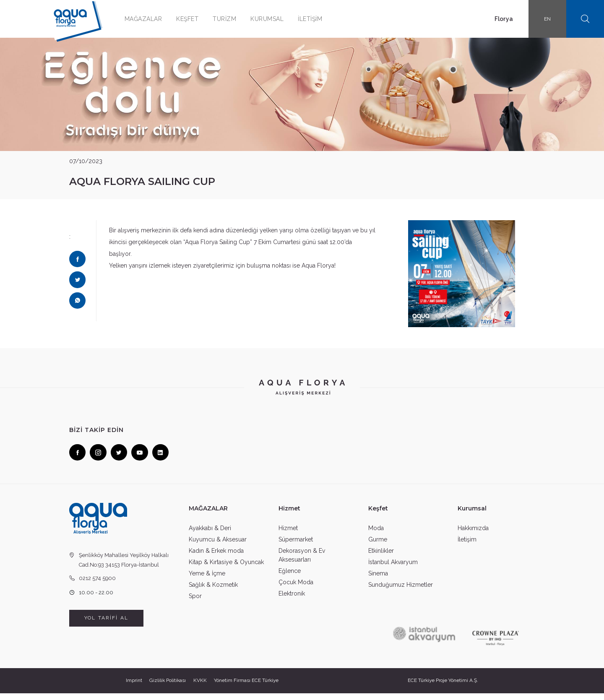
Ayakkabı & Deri (210, 534)
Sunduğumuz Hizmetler (401, 591)
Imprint (131, 687)
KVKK (200, 687)
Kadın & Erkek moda (216, 557)
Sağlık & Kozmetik (213, 591)
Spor (195, 602)
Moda (376, 534)
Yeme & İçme (207, 579)
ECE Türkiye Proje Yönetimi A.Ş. (445, 687)
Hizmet (288, 534)
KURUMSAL (275, 19)
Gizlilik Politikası (167, 687)
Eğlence (290, 577)
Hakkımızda (473, 534)
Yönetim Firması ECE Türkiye (249, 687)
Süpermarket (296, 545)
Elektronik (292, 599)
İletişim (467, 545)
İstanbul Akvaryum (393, 568)
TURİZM (233, 19)
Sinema (378, 579)
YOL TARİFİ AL (106, 625)
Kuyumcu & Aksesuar (218, 545)
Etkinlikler (381, 557)
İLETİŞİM (318, 19)
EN (548, 19)
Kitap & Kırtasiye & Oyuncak (226, 568)
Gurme (378, 545)
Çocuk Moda (296, 588)
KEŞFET (196, 19)
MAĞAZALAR (152, 19)
